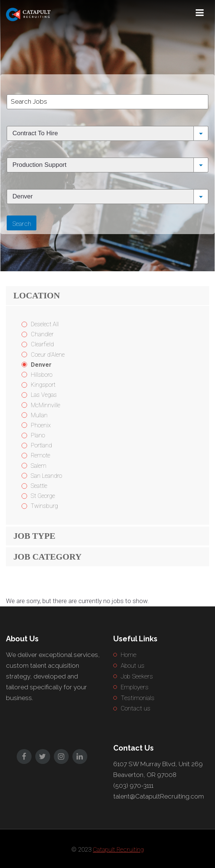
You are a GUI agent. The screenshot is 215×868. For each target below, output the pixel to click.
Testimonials (138, 698)
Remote (40, 455)
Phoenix (41, 425)
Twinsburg (44, 506)
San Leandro (46, 476)
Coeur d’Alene (48, 355)
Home (128, 655)
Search (22, 224)
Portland (41, 445)
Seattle (39, 486)
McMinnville (45, 405)
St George (43, 496)
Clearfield (42, 344)
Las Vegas (44, 395)
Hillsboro (42, 375)
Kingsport (43, 385)
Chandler (42, 334)
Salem (39, 466)
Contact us (136, 708)
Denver (41, 365)
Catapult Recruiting (118, 849)
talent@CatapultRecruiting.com (159, 796)
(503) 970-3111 (133, 786)
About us (133, 665)
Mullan (39, 415)
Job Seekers (137, 676)
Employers (135, 687)
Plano (38, 435)
